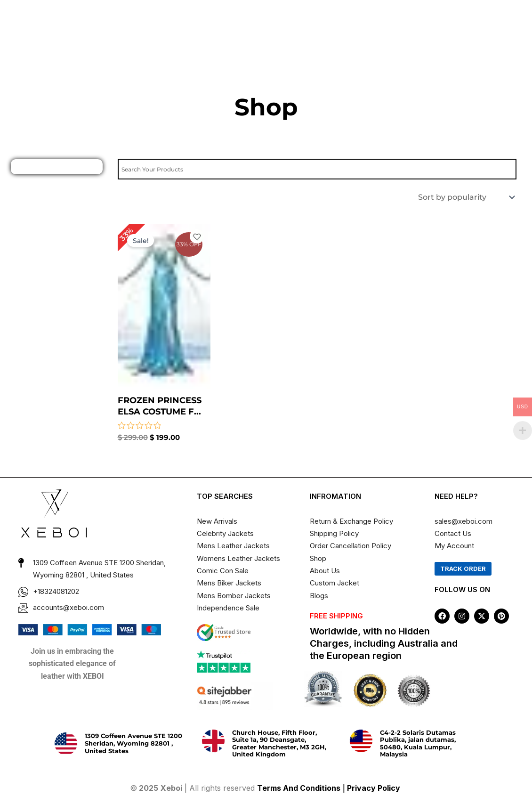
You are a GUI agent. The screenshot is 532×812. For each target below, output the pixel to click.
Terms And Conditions (299, 788)
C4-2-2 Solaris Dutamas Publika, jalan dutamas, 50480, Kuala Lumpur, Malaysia (418, 743)
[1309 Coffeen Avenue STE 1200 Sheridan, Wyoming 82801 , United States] (66, 744)
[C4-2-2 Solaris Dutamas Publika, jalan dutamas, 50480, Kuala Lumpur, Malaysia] (361, 741)
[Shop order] (465, 197)
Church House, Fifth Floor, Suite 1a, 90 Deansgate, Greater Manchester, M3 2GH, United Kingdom (279, 743)
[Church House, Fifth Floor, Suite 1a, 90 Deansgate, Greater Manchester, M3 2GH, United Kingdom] (213, 741)
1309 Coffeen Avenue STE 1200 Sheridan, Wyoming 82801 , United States (133, 743)
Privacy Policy (375, 788)
